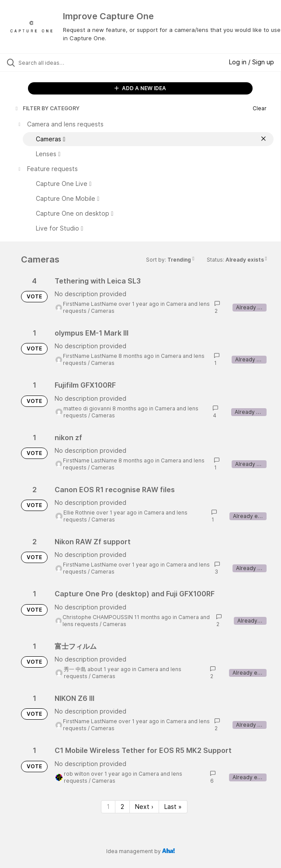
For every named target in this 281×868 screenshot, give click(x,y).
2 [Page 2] (122, 807)
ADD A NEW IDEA (140, 88)
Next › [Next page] (144, 807)
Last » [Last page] (173, 807)
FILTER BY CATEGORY (47, 108)
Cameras (103, 311)
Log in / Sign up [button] (252, 62)
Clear (260, 108)
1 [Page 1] (108, 807)
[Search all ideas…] (68, 63)
